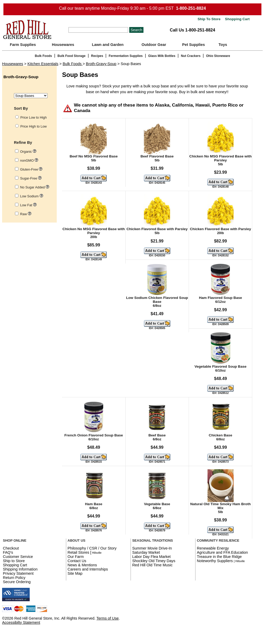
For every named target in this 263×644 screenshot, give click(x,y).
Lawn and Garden (108, 45)
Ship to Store (14, 561)
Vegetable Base (157, 504)
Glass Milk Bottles (162, 56)
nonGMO (29, 160)
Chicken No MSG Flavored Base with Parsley (221, 158)
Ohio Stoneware (218, 56)
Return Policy (14, 578)
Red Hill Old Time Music (152, 565)
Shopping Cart (237, 19)
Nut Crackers (191, 56)
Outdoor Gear (154, 45)
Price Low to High (34, 117)
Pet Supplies (193, 45)
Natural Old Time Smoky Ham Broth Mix (220, 506)
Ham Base (94, 504)
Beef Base (157, 435)
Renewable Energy (213, 548)
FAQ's (8, 552)
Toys (223, 45)
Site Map (75, 573)
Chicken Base (221, 435)
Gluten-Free (31, 169)
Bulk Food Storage (72, 56)
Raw (26, 214)
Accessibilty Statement (21, 622)
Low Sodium (32, 196)
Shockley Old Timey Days (154, 561)
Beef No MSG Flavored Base (94, 156)
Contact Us (77, 561)
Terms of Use (108, 618)
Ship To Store (209, 19)
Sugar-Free (31, 178)
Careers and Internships (88, 569)
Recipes (97, 56)
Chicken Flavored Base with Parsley (157, 229)
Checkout (11, 548)
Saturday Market (146, 552)
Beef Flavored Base (157, 156)
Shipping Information (20, 569)
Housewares (63, 45)
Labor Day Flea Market (151, 557)
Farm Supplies (23, 45)
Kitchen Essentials (43, 64)
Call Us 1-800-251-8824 (192, 30)
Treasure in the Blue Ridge (219, 557)
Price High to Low (34, 126)
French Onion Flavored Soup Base (94, 435)
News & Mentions (82, 565)
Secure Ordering (17, 582)
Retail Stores (78, 552)
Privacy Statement (18, 573)
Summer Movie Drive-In (152, 548)
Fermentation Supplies (126, 56)
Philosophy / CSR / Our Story (92, 548)
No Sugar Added (35, 187)
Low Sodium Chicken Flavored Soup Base (157, 300)
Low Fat (28, 205)
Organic (28, 152)
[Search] (98, 30)
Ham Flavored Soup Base (220, 298)
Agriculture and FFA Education (222, 552)
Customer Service (18, 557)
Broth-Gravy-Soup (101, 64)
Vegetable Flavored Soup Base (220, 366)
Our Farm (76, 557)
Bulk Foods (43, 56)
